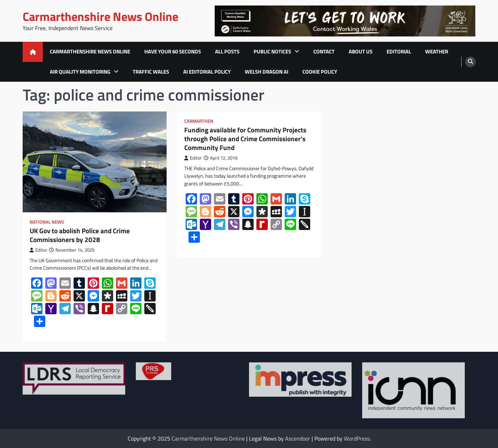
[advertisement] (345, 21)
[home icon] (33, 52)
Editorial (399, 51)
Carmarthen (199, 121)
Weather (437, 51)
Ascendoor (298, 438)
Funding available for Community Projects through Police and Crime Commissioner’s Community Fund (245, 139)
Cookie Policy (320, 72)
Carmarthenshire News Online (100, 16)
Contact (324, 51)
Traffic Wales (151, 72)
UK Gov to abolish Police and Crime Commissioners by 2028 (80, 235)
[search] (470, 62)
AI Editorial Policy (207, 72)
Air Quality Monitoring (80, 72)
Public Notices (272, 51)
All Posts (227, 51)
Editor (39, 250)
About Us (361, 51)
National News (47, 222)
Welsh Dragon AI (267, 72)
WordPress (357, 438)
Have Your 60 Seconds (173, 51)
